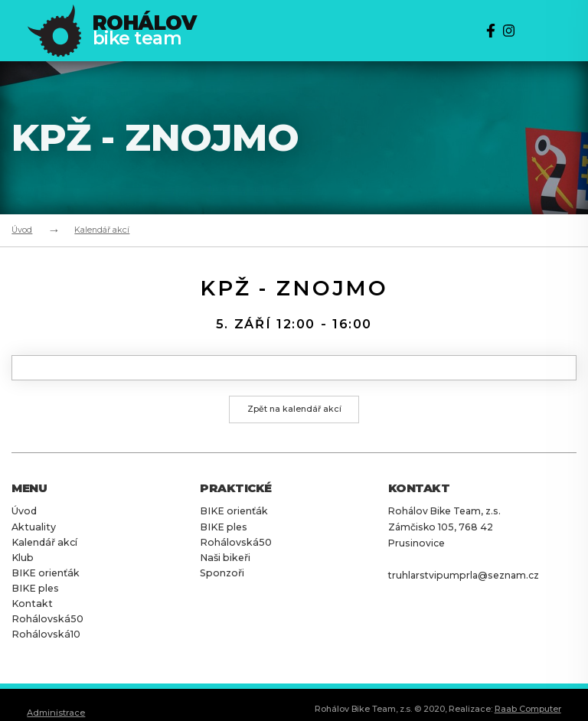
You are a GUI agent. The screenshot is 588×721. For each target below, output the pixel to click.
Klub (23, 558)
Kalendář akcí (102, 230)
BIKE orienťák (44, 574)
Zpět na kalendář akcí (294, 410)
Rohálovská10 (44, 633)
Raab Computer (528, 707)
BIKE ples (34, 588)
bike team (145, 31)
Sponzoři (222, 574)
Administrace (56, 711)
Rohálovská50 (46, 618)
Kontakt (31, 604)
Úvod (22, 230)
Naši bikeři (224, 558)
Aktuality (32, 529)
